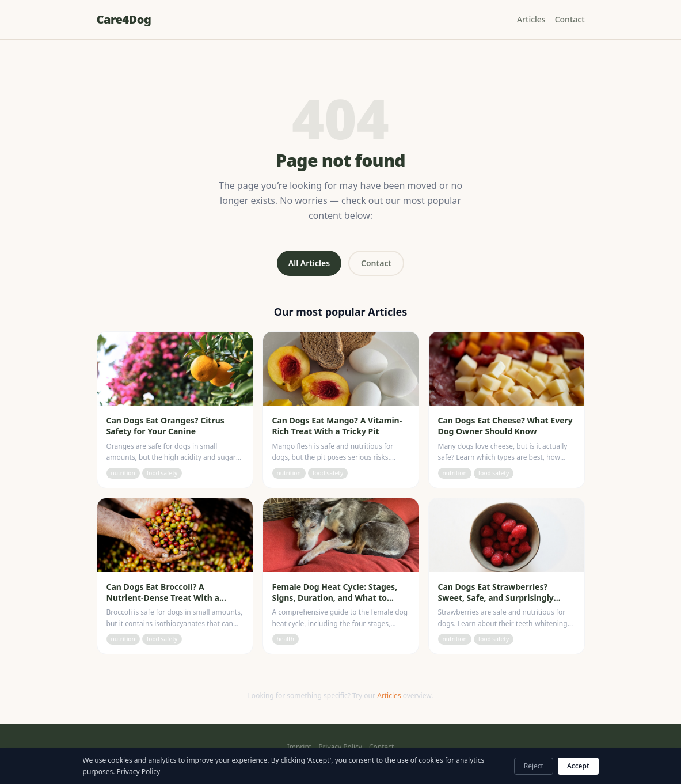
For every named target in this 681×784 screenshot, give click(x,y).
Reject (534, 766)
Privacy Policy (340, 747)
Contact (570, 19)
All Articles (309, 263)
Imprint (299, 747)
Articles (531, 19)
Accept (578, 766)
